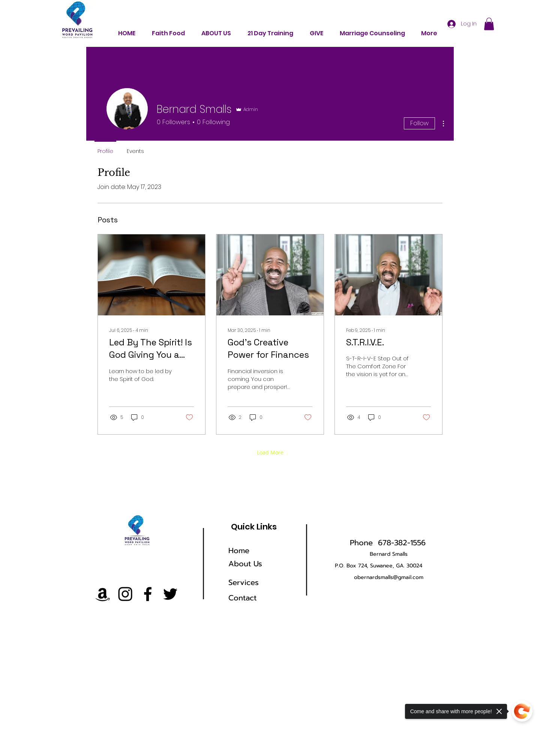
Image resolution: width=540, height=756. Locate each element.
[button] (489, 24)
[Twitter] (170, 594)
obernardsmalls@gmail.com (389, 577)
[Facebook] (148, 594)
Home (239, 550)
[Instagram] (125, 594)
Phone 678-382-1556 (388, 543)
